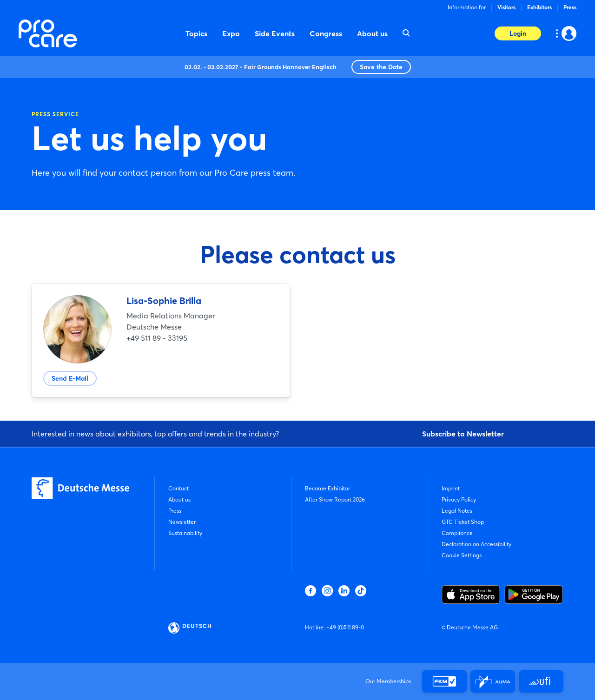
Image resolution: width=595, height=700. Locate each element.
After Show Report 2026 (335, 499)
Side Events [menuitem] (275, 33)
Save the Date (381, 67)
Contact (178, 488)
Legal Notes (457, 511)
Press (570, 7)
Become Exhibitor (327, 488)
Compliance (457, 533)
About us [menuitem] (372, 33)
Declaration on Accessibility (476, 544)
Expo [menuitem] (231, 33)
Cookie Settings (462, 555)
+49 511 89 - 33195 (157, 338)
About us (179, 499)
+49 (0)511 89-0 (345, 627)
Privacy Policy (459, 499)
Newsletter (182, 522)
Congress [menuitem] (326, 33)
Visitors (506, 7)
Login (518, 33)
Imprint (451, 488)
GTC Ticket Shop (463, 522)
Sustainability (185, 533)
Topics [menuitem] (196, 33)
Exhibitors (539, 7)
